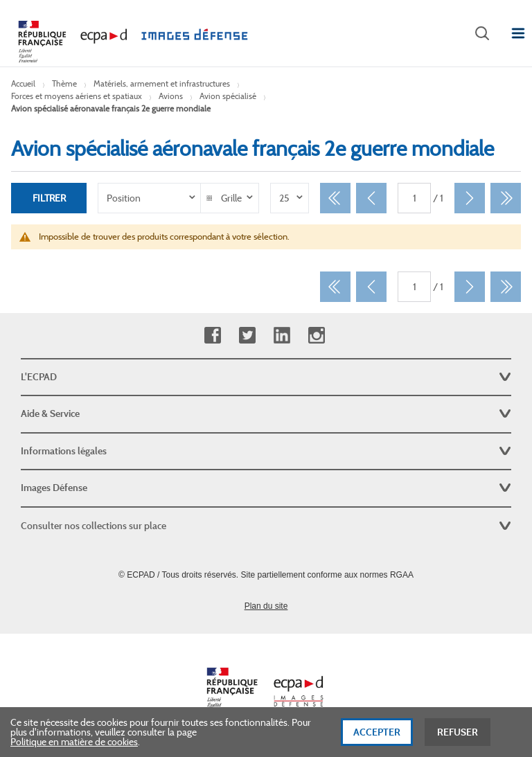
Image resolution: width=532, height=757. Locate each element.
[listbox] (150, 198)
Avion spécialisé (228, 96)
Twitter (247, 336)
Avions (171, 96)
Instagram (316, 336)
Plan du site (266, 606)
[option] (150, 198)
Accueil (23, 83)
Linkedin (282, 336)
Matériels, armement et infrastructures (162, 83)
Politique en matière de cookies (74, 746)
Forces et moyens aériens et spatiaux (77, 96)
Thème (64, 83)
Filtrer (49, 198)
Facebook (212, 336)
